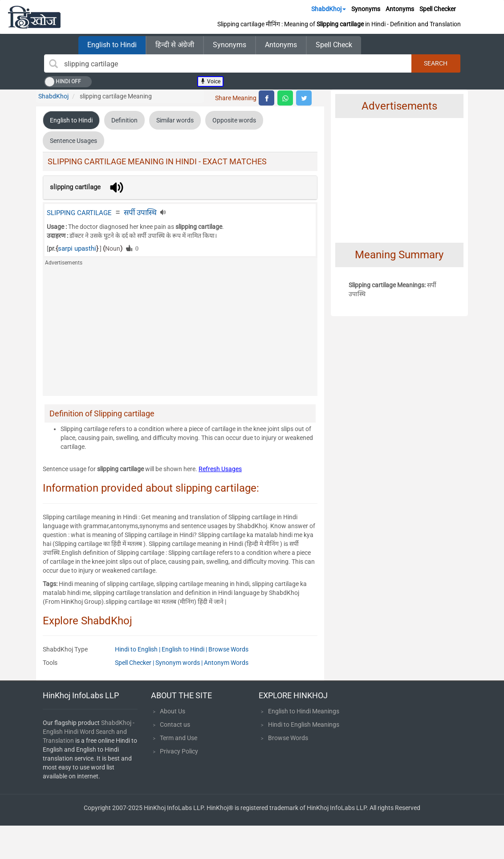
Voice (210, 81)
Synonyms (366, 9)
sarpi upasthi (77, 248)
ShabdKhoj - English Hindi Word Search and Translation (89, 732)
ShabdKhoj (329, 9)
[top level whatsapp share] (285, 98)
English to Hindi (112, 45)
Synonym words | (180, 663)
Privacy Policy (179, 751)
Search (436, 63)
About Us (173, 711)
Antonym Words (226, 663)
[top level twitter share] (304, 98)
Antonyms (400, 9)
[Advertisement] (180, 334)
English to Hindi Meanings (304, 711)
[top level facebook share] (266, 98)
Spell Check (334, 45)
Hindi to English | (138, 649)
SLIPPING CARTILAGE (79, 213)
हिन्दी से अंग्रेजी (175, 45)
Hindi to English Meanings (304, 725)
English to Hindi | (185, 649)
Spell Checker (438, 9)
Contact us (175, 725)
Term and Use (179, 738)
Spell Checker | (135, 663)
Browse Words (228, 649)
